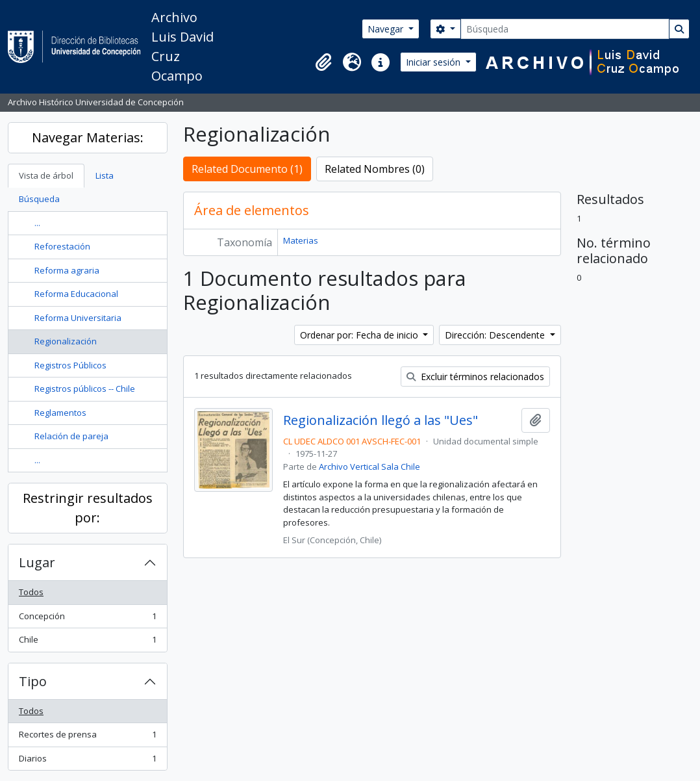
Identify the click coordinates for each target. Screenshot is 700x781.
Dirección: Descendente (496, 335)
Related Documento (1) (247, 169)
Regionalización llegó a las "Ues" (381, 420)
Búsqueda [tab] (39, 199)
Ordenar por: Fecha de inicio (360, 335)
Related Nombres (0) (375, 169)
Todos (31, 592)
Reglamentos (60, 413)
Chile (87, 642)
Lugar (37, 562)
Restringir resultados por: (88, 508)
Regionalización (66, 341)
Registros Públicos (70, 365)
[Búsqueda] (565, 29)
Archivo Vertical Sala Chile (369, 467)
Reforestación (62, 246)
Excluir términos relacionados (475, 377)
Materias (301, 240)
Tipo (33, 681)
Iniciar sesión (434, 62)
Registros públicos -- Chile (85, 389)
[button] (323, 62)
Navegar (387, 29)
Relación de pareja (71, 436)
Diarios (87, 761)
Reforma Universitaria (78, 318)
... (37, 223)
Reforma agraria (67, 270)
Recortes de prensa (87, 737)
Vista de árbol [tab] (46, 175)
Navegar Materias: (88, 137)
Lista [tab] (105, 175)
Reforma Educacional (76, 294)
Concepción (87, 619)
